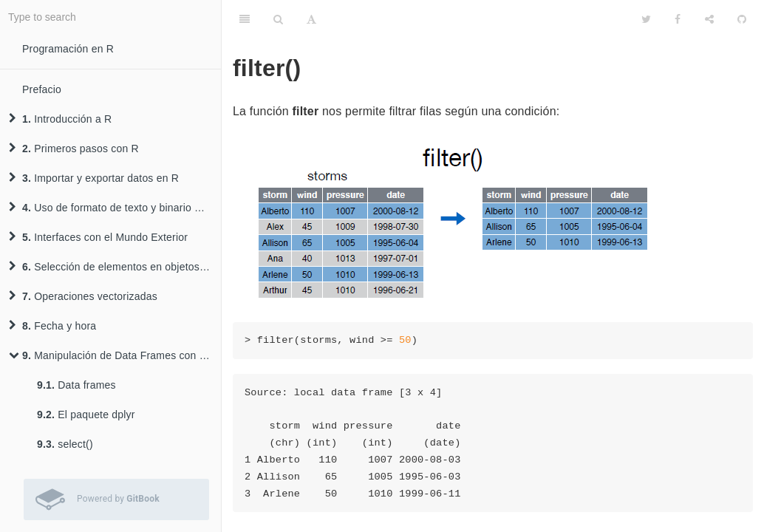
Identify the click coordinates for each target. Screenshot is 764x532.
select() (65, 444)
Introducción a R (60, 119)
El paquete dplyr (86, 415)
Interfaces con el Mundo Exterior (98, 237)
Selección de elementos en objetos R (109, 267)
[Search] (278, 18)
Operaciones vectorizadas (83, 296)
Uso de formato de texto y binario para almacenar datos (115, 208)
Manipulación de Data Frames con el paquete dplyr (115, 355)
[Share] (709, 18)
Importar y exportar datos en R (94, 178)
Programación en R (68, 49)
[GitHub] (742, 18)
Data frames (76, 385)
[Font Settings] (311, 18)
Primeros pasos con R (74, 149)
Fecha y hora (52, 326)
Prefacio (42, 89)
